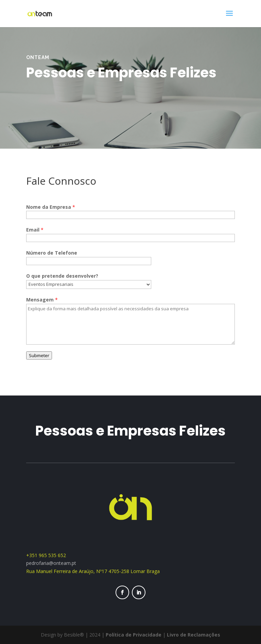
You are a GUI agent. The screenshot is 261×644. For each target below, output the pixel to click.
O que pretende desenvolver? (62, 276)
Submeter (39, 355)
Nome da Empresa (51, 207)
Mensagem (42, 300)
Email (35, 230)
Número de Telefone (52, 253)
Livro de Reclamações (194, 635)
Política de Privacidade (134, 635)
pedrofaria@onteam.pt (52, 563)
